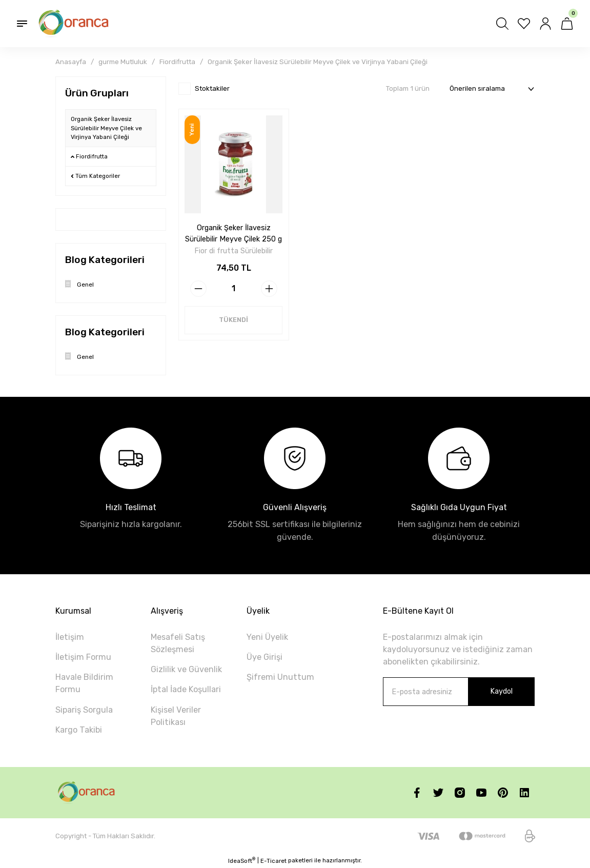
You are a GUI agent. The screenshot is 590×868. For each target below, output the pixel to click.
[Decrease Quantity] (198, 288)
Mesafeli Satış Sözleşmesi (178, 643)
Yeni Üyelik (267, 637)
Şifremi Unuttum (280, 677)
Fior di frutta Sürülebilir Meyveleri (233, 251)
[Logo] (75, 24)
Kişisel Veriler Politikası (176, 716)
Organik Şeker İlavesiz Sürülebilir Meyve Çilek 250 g (233, 233)
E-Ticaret (273, 861)
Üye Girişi (265, 657)
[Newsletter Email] (459, 692)
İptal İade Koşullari (186, 689)
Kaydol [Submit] (501, 691)
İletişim (70, 637)
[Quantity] (234, 288)
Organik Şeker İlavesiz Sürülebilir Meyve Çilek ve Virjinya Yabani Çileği (318, 62)
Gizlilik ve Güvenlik (186, 669)
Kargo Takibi (79, 730)
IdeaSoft (242, 861)
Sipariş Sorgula (84, 710)
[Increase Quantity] (269, 288)
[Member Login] (545, 24)
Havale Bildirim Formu (84, 683)
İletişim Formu (83, 657)
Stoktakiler (212, 88)
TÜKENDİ (234, 320)
